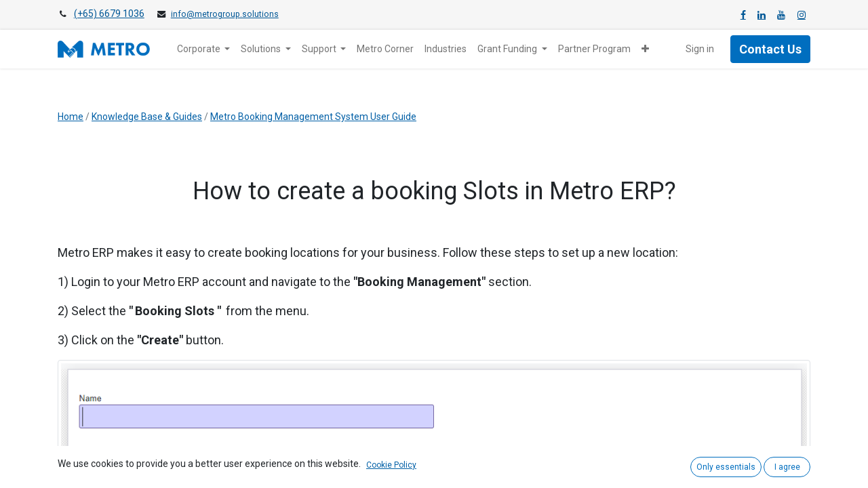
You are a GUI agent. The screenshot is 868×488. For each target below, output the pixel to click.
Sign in (700, 49)
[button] (645, 49)
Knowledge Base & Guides (147, 117)
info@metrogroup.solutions (225, 14)
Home (71, 117)
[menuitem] (385, 49)
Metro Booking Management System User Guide (313, 117)
